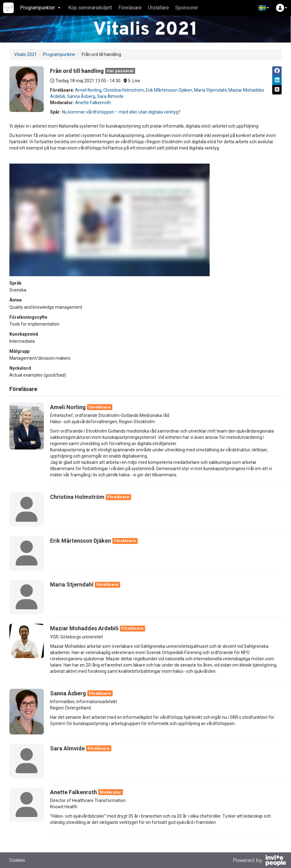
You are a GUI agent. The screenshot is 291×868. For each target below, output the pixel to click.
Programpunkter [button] (40, 8)
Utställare (158, 8)
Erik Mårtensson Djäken (169, 90)
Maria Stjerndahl (210, 90)
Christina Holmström (124, 90)
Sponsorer (187, 8)
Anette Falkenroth (93, 103)
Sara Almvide (110, 96)
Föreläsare (130, 8)
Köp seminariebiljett (90, 8)
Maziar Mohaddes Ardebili (84, 628)
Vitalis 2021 (26, 54)
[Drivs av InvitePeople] (259, 861)
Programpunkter (59, 54)
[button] (264, 8)
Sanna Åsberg (81, 96)
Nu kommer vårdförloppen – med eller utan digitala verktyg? (121, 112)
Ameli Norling (88, 90)
